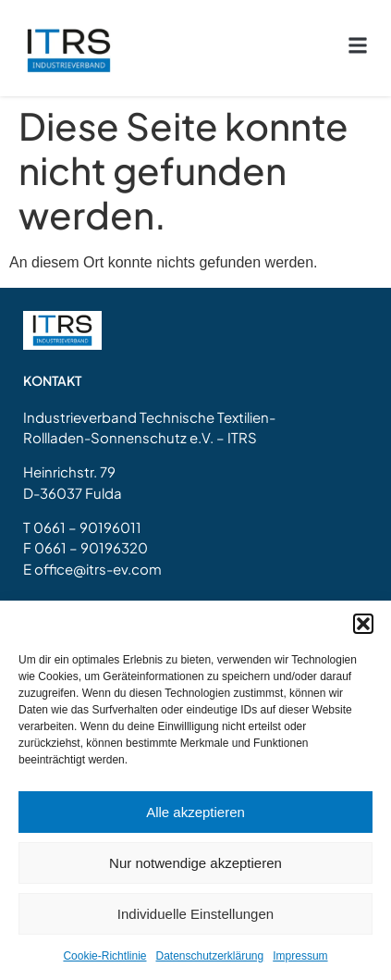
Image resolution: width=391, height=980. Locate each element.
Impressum (300, 956)
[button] (363, 624)
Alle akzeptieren (195, 812)
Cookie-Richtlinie (104, 956)
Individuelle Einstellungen (195, 914)
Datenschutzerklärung (209, 956)
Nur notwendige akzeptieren (195, 863)
